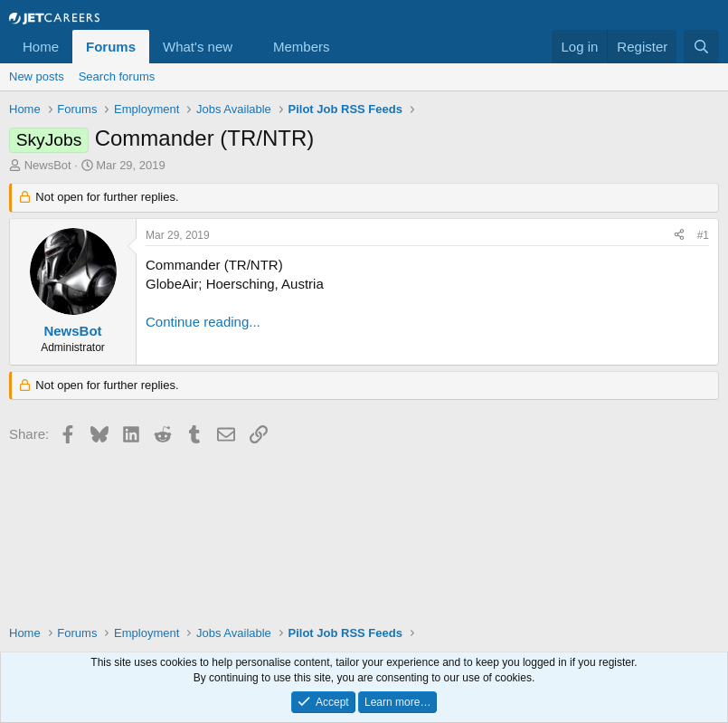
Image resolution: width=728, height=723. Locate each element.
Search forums (117, 76)
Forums (111, 47)
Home (41, 47)
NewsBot (48, 165)
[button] (247, 47)
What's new (198, 47)
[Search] (701, 47)
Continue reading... (203, 322)
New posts (37, 76)
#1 (703, 235)
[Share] (679, 236)
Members (302, 47)
